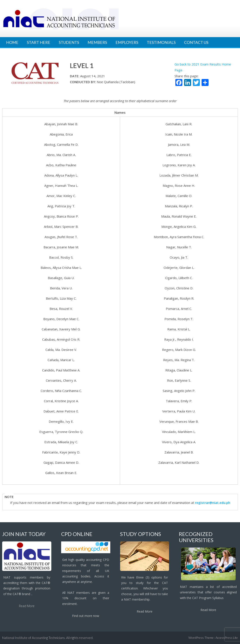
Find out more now (86, 616)
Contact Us (196, 42)
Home (12, 42)
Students (69, 42)
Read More (27, 606)
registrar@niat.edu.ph (213, 503)
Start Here (39, 42)
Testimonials (161, 42)
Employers (127, 42)
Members (97, 42)
